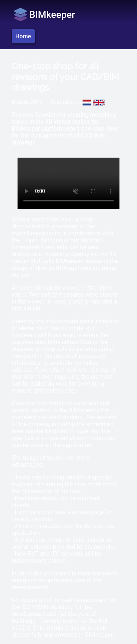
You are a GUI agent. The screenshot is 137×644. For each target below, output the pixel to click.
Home (23, 36)
